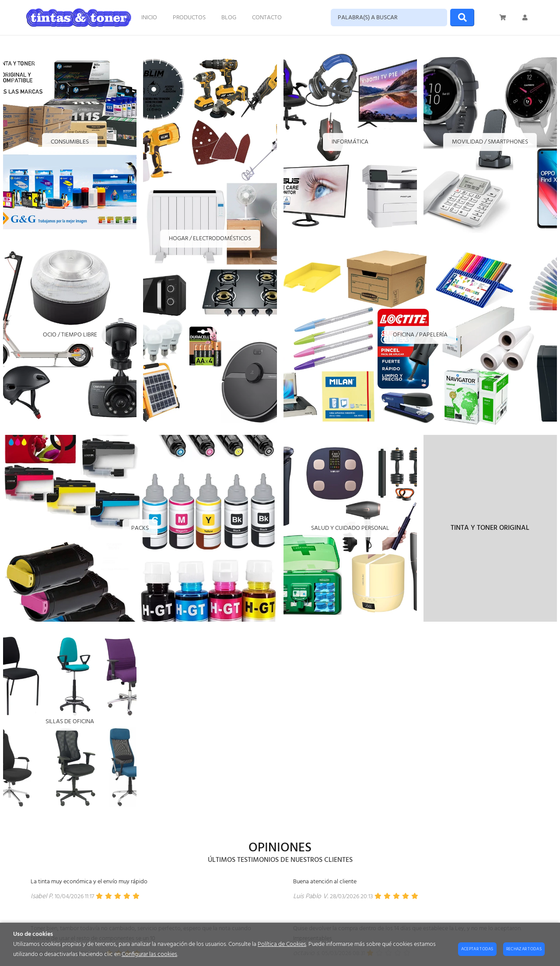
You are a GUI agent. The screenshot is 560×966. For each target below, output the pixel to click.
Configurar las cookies (149, 954)
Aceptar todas (477, 949)
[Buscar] (462, 17)
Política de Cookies (282, 944)
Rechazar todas (524, 949)
